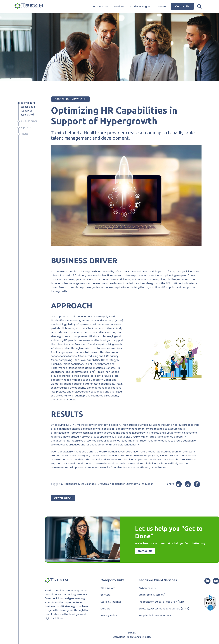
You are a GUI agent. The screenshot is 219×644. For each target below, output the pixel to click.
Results (24, 134)
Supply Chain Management (155, 615)
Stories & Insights (140, 6)
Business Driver (29, 121)
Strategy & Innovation (140, 484)
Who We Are (101, 6)
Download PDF (63, 498)
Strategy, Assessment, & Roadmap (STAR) (164, 609)
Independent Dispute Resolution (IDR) (161, 602)
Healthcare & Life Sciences (80, 484)
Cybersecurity (147, 588)
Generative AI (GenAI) (152, 595)
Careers (162, 6)
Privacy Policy (109, 615)
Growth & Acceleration (111, 484)
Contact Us (182, 6)
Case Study (62, 99)
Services (119, 6)
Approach (26, 127)
